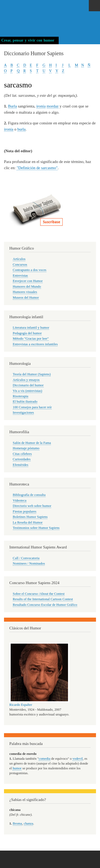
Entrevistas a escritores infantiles (35, 344)
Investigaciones (23, 413)
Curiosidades (22, 459)
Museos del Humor (26, 298)
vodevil (78, 759)
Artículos (19, 259)
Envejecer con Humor (28, 281)
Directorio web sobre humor (32, 506)
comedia (44, 759)
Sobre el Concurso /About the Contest (39, 594)
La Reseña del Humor (28, 522)
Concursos (20, 265)
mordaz (53, 106)
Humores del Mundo (27, 287)
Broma (17, 824)
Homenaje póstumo (26, 448)
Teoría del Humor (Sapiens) (32, 374)
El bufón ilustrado (25, 402)
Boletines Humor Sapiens (30, 517)
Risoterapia (21, 396)
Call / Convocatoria (26, 558)
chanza (28, 824)
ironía (41, 106)
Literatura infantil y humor (31, 328)
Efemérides (21, 465)
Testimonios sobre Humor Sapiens (36, 528)
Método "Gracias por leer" (31, 339)
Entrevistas (20, 276)
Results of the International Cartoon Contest (43, 599)
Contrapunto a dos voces (30, 270)
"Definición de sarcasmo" (37, 168)
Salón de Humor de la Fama (32, 443)
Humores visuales (25, 292)
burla (21, 129)
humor (17, 768)
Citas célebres (22, 454)
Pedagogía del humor (27, 333)
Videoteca (20, 500)
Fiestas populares (25, 511)
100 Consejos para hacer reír (32, 407)
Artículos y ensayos (26, 380)
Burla (12, 106)
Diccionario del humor (28, 385)
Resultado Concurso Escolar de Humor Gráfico (45, 605)
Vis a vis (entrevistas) (27, 391)
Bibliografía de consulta (29, 495)
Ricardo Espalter (21, 705)
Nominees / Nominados (29, 563)
